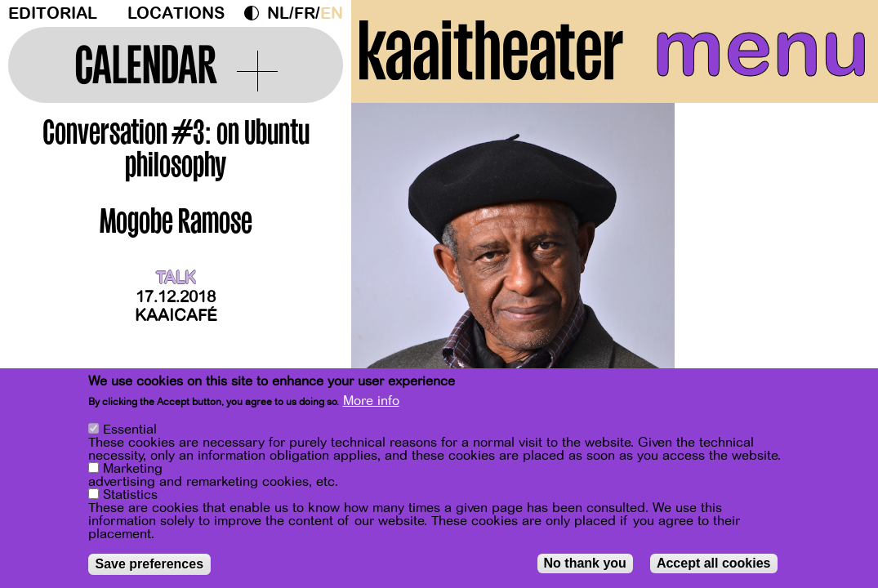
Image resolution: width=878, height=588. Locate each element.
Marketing (133, 470)
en (332, 13)
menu (761, 49)
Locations (176, 13)
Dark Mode (256, 13)
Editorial (53, 13)
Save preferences (150, 565)
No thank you (585, 564)
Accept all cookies (714, 564)
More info (371, 402)
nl (278, 13)
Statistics (130, 496)
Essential (130, 430)
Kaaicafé (176, 316)
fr (305, 13)
